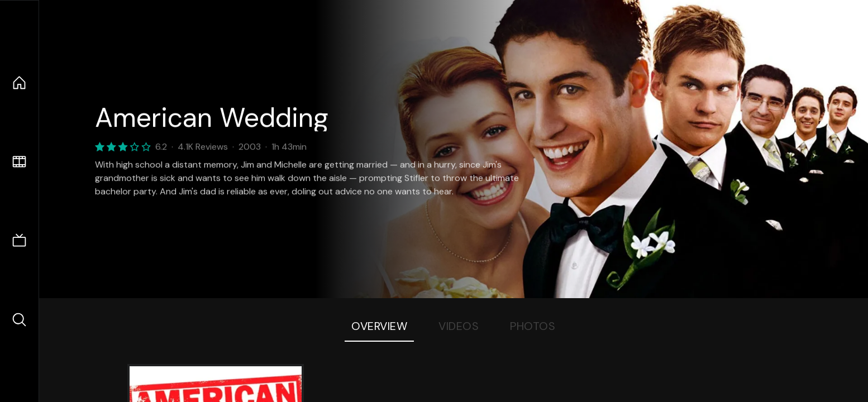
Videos (459, 326)
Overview (379, 326)
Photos (533, 326)
